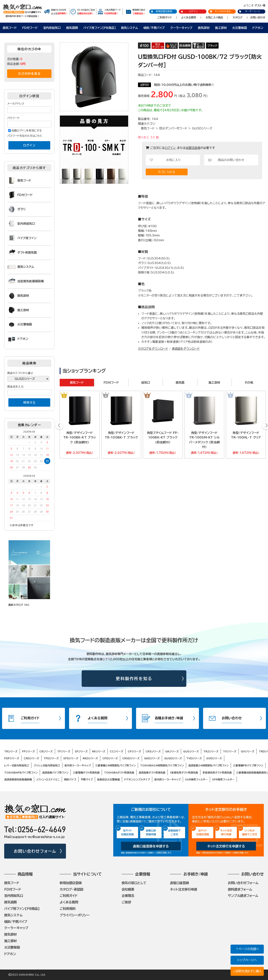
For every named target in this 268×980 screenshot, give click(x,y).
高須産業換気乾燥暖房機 (18, 779)
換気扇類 (72, 28)
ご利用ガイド (165, 17)
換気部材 (204, 28)
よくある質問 (189, 17)
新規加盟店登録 (162, 11)
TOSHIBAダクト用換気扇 (119, 772)
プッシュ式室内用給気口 (47, 765)
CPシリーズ (134, 751)
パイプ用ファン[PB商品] (22, 909)
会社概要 (128, 889)
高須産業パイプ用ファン (55, 772)
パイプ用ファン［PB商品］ (100, 28)
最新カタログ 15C (19, 605)
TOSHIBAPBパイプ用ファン (21, 772)
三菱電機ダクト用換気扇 (86, 772)
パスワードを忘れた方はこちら (25, 136)
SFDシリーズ (71, 758)
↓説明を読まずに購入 (247, 971)
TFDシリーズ (51, 758)
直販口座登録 (179, 883)
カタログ (238, 17)
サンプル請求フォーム (243, 896)
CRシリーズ (46, 751)
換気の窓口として (134, 883)
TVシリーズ (230, 751)
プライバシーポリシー (75, 915)
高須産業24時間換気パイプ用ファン (208, 765)
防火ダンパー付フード (173, 128)
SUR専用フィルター (196, 779)
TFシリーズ (64, 751)
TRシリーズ (11, 751)
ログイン (189, 11)
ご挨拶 (126, 902)
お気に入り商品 (214, 17)
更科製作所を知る (134, 679)
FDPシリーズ (12, 758)
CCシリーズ (117, 751)
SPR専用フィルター (223, 779)
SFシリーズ (81, 751)
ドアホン (258, 28)
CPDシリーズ (110, 758)
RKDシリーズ (90, 758)
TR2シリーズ (211, 751)
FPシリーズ (28, 751)
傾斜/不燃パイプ (154, 28)
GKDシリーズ (152, 758)
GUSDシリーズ (202, 128)
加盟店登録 (193, 148)
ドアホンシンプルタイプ (137, 779)
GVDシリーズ (214, 758)
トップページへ (247, 960)
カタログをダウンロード (153, 349)
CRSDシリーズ (131, 758)
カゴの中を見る (29, 74)
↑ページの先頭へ (247, 949)
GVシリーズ (248, 751)
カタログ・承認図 (71, 889)
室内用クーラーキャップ (167, 779)
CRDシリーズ (31, 758)
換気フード (10, 28)
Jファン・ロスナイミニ (48, 779)
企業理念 (128, 896)
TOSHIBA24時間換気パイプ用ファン (162, 765)
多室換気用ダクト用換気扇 (217, 772)
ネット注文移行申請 (184, 889)
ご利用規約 (68, 909)
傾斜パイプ (70, 779)
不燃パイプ (87, 779)
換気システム (129, 28)
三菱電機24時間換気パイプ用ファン (115, 765)
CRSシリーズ (153, 751)
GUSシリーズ (191, 751)
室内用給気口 (52, 28)
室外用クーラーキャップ (78, 765)
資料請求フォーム (240, 889)
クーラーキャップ (181, 28)
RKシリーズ (99, 751)
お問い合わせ (258, 17)
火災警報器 (240, 28)
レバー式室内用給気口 (17, 765)
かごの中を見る (220, 11)
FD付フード (30, 28)
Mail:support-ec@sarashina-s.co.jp (34, 837)
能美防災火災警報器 (108, 779)
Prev (60, 426)
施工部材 (221, 28)
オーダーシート (249, 11)
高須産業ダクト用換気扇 (152, 772)
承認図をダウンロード (186, 349)
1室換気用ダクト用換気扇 (184, 772)
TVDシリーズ (194, 758)
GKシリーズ (172, 751)
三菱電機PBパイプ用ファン (248, 765)
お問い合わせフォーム (35, 851)
